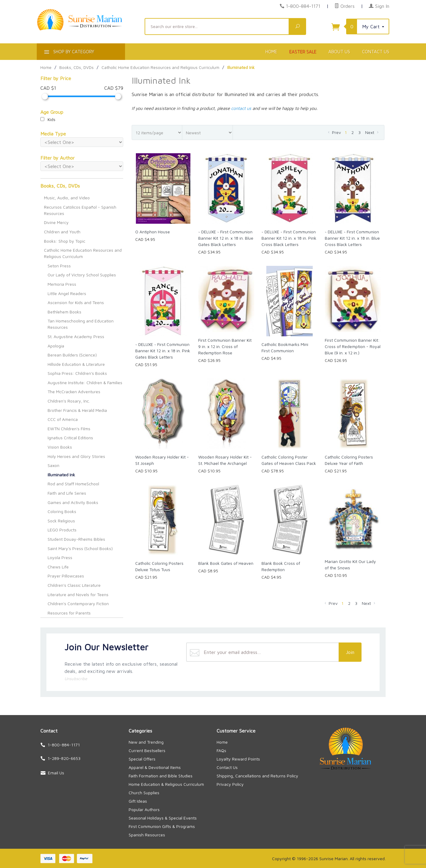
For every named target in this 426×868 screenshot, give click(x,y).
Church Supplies (144, 793)
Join (350, 652)
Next (372, 132)
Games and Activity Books (73, 502)
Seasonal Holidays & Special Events (163, 818)
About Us (339, 52)
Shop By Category (69, 53)
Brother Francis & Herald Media (77, 410)
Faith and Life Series (67, 493)
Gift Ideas (138, 801)
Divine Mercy (56, 222)
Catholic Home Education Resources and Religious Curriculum (83, 253)
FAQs (221, 750)
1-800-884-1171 (303, 6)
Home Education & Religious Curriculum (166, 784)
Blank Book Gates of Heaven (226, 563)
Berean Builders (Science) (72, 355)
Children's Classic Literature (74, 585)
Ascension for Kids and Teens (76, 302)
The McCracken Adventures (74, 392)
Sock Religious (61, 521)
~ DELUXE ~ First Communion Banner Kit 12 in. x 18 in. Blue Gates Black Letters (226, 238)
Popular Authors (144, 809)
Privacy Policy (230, 784)
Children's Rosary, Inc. (69, 401)
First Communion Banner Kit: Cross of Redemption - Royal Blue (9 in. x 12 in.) (353, 346)
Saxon (53, 465)
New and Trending (146, 742)
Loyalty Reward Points (238, 759)
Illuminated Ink (61, 475)
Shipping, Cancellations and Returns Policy (257, 776)
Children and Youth (62, 232)
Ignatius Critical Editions (70, 438)
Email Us (56, 773)
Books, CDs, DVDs (60, 186)
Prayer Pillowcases (66, 576)
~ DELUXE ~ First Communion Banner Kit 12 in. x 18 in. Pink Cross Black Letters (289, 238)
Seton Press (59, 266)
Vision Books (60, 447)
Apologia (56, 346)
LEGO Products (62, 530)
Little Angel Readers (67, 293)
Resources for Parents (69, 613)
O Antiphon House (153, 232)
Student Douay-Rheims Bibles (76, 539)
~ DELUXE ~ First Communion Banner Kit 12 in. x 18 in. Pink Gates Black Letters (163, 351)
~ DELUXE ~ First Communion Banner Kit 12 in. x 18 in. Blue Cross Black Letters (352, 238)
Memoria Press (62, 284)
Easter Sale (303, 52)
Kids (48, 119)
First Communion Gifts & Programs (162, 826)
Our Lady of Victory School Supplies (82, 275)
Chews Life (58, 567)
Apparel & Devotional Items (155, 767)
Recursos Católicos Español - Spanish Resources (80, 210)
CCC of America (63, 419)
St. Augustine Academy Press (76, 336)
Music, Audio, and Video (67, 198)
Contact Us (376, 52)
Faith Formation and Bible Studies (161, 776)
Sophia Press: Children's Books (77, 373)
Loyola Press (60, 557)
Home (271, 52)
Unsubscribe (76, 679)
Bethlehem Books (64, 312)
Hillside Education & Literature (76, 364)
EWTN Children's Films (69, 429)
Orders (345, 6)
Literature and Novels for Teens (78, 594)
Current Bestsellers (147, 750)
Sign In (379, 6)
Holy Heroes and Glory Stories (76, 456)
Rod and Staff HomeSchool (73, 484)
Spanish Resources (147, 835)
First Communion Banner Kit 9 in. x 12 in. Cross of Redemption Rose (225, 346)
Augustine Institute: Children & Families (85, 383)
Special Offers (142, 759)
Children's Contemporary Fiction (78, 604)
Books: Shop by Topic (65, 241)
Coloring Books (62, 511)
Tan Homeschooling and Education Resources (81, 324)
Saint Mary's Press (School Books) (80, 548)
